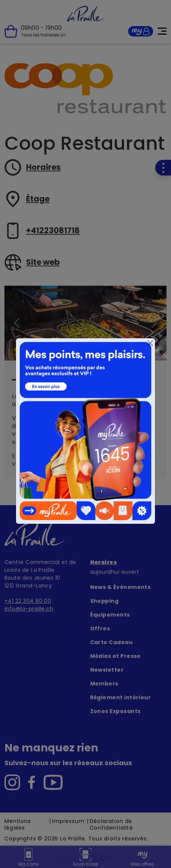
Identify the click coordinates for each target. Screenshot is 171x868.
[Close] (150, 343)
